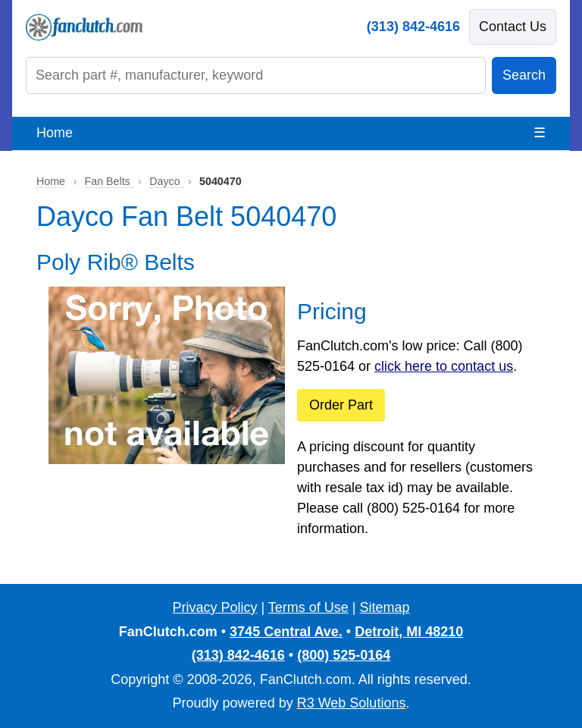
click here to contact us (444, 366)
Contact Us (513, 27)
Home (55, 133)
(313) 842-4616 (413, 27)
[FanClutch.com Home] (84, 27)
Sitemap (385, 607)
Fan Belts (109, 181)
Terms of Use (308, 607)
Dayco (166, 181)
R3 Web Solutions (352, 703)
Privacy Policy (214, 607)
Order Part (341, 405)
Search (524, 75)
